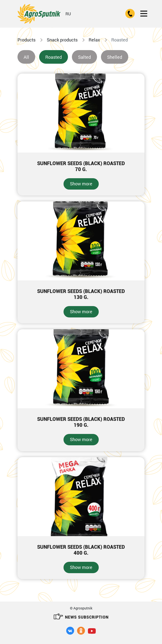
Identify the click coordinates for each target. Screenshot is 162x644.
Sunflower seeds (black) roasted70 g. (81, 166)
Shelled (115, 57)
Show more (81, 184)
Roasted (54, 57)
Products (26, 40)
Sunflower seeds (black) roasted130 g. (81, 294)
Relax (94, 40)
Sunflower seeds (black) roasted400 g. (81, 550)
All (26, 57)
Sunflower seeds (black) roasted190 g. (81, 422)
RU (68, 14)
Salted (84, 57)
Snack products (62, 40)
